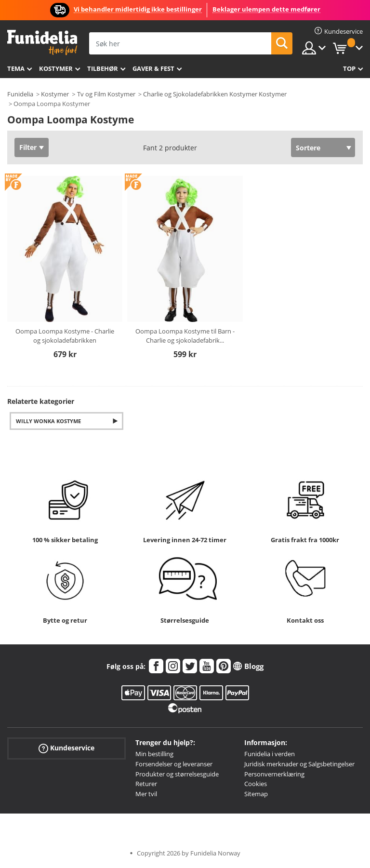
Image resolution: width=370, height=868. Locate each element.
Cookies (256, 784)
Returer (146, 784)
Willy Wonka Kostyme (48, 421)
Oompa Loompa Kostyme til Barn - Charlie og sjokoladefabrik (185, 336)
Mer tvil (146, 794)
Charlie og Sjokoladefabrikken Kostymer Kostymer (215, 94)
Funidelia (20, 94)
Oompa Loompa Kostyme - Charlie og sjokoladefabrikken (65, 336)
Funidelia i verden (270, 754)
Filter (28, 147)
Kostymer (56, 68)
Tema (16, 68)
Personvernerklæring (274, 774)
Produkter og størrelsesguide (177, 774)
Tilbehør (103, 68)
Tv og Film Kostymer (106, 94)
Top (349, 68)
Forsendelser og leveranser (174, 764)
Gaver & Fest (153, 68)
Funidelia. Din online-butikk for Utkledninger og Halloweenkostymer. (42, 43)
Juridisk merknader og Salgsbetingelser (299, 764)
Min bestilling (154, 754)
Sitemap (256, 794)
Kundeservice (66, 748)
